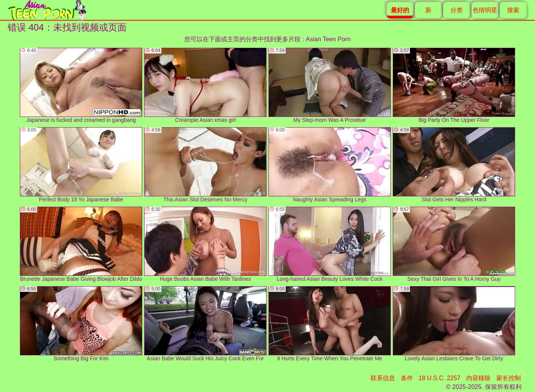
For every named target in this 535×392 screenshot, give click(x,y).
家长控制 (509, 378)
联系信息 (383, 378)
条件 (407, 378)
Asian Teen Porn (328, 39)
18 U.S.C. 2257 (440, 378)
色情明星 (485, 10)
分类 (457, 10)
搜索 (513, 10)
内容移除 (478, 378)
